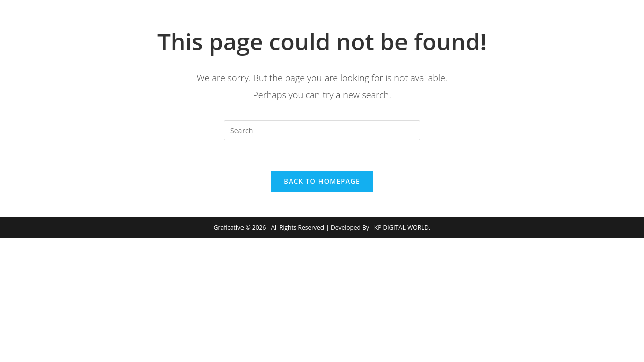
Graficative (100, 25)
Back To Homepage (322, 181)
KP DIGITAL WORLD (401, 228)
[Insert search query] (322, 130)
